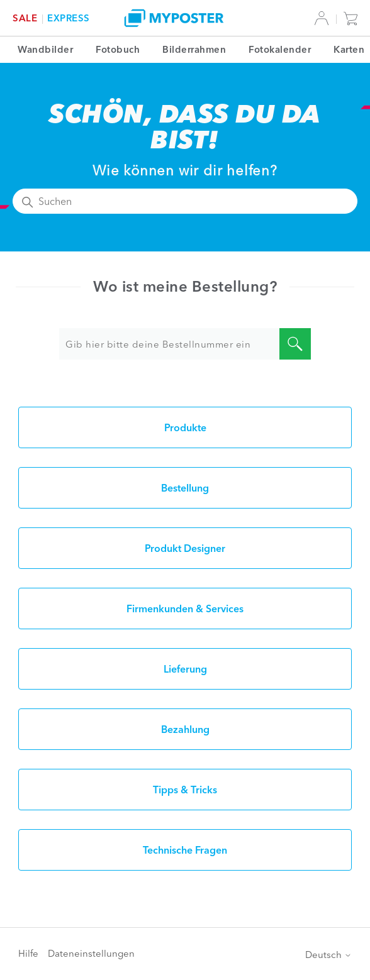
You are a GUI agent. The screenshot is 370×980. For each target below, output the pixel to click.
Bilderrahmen (194, 49)
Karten (349, 49)
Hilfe (28, 953)
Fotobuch (118, 49)
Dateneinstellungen (91, 953)
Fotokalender (280, 49)
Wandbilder (45, 49)
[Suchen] (185, 201)
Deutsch (328, 955)
